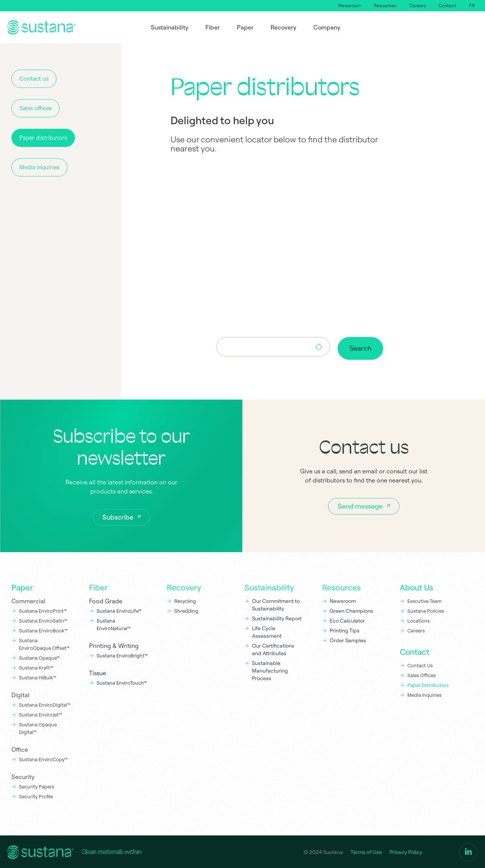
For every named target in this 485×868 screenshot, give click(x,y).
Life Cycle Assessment (267, 631)
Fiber (98, 587)
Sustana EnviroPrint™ (44, 610)
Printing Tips (345, 630)
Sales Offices (422, 674)
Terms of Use (366, 851)
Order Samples (348, 640)
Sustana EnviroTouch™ (122, 682)
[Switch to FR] (472, 6)
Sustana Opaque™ (39, 657)
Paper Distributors (428, 684)
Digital (20, 694)
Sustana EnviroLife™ (119, 610)
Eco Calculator (347, 620)
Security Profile (36, 796)
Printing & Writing (114, 645)
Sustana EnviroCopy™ (43, 759)
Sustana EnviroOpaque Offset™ (44, 643)
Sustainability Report (277, 618)
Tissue (98, 672)
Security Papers (37, 786)
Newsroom (346, 5)
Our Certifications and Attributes (273, 649)
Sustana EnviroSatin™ (43, 620)
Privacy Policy (406, 851)
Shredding (186, 610)
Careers (415, 5)
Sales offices (35, 108)
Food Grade (106, 600)
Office (20, 749)
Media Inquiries (424, 694)
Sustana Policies (426, 610)
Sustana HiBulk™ (38, 677)
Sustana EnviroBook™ (43, 630)
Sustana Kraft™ (36, 667)
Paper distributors (43, 138)
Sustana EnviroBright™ (122, 655)
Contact (446, 5)
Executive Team (424, 600)
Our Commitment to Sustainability (276, 604)
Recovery (184, 587)
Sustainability (269, 587)
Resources (382, 5)
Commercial (28, 600)
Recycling (185, 600)
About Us (416, 587)
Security (23, 776)
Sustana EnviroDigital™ (45, 704)
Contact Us (420, 665)
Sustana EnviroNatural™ (114, 624)
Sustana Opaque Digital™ (38, 727)
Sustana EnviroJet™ (41, 714)
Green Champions (351, 610)
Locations (419, 620)
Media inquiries (39, 167)
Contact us (34, 79)
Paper (22, 587)
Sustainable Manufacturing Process (270, 670)
